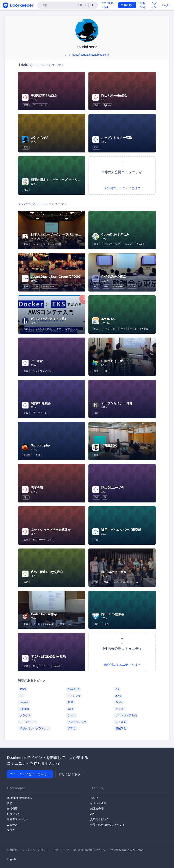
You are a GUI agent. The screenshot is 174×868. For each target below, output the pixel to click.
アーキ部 (37, 361)
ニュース (12, 825)
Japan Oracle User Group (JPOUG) (56, 277)
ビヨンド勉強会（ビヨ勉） (49, 319)
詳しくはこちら (69, 774)
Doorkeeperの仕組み (19, 798)
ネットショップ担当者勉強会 (51, 530)
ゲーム (72, 715)
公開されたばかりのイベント (108, 825)
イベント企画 (98, 803)
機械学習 (121, 728)
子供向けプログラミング (34, 728)
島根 (96, 371)
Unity (106, 624)
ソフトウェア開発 (52, 244)
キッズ (128, 244)
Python (107, 105)
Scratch (140, 244)
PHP (106, 287)
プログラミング (112, 244)
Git (105, 497)
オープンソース (65, 329)
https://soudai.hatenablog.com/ (91, 55)
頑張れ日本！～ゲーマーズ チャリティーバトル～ (65, 180)
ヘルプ (94, 798)
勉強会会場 (97, 809)
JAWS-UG (108, 319)
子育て (61, 624)
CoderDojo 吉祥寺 (44, 614)
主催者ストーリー (18, 819)
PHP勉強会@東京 (114, 277)
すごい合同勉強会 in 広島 (48, 656)
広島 (26, 105)
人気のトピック (100, 819)
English (167, 5)
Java (36, 244)
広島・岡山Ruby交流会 (47, 572)
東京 (26, 244)
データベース (40, 105)
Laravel (132, 287)
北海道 (27, 455)
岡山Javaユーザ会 (114, 572)
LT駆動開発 (109, 445)
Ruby (36, 666)
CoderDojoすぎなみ (115, 234)
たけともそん (40, 138)
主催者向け (127, 5)
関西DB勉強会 (41, 403)
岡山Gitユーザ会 (113, 488)
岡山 (96, 105)
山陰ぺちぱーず (112, 361)
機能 (10, 803)
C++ (46, 666)
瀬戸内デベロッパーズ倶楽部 (121, 530)
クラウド (25, 715)
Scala (119, 702)
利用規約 (12, 850)
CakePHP (118, 287)
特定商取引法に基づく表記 (127, 850)
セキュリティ (61, 850)
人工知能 (121, 722)
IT (21, 696)
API (92, 814)
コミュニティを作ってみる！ (30, 774)
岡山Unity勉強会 (113, 614)
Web (70, 709)
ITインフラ (109, 329)
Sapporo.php (40, 445)
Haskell (57, 666)
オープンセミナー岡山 (117, 403)
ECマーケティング (43, 540)
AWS (122, 329)
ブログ (11, 830)
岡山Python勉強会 (114, 95)
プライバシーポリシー (35, 850)
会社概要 (12, 809)
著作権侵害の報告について (90, 850)
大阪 (26, 329)
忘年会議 (37, 488)
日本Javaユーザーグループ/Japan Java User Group (67, 234)
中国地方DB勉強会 (44, 95)
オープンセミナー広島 (117, 138)
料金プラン (14, 814)
